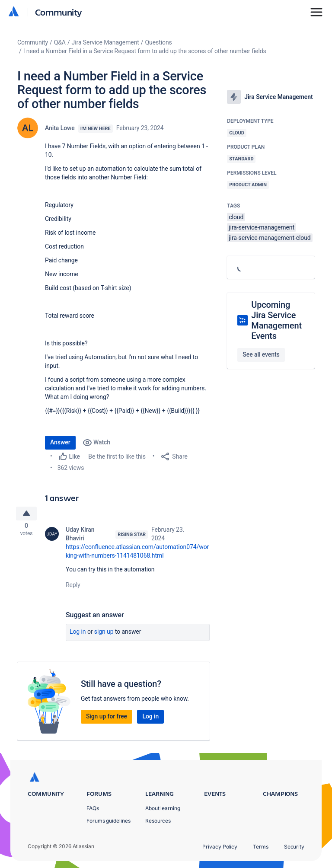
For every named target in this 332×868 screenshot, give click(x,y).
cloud (236, 217)
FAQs (93, 808)
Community (59, 12)
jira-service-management (262, 227)
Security (294, 847)
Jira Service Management (105, 42)
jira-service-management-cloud (270, 238)
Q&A (60, 42)
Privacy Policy (220, 847)
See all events (261, 354)
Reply (73, 587)
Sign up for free (107, 718)
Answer (60, 442)
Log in (78, 634)
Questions (159, 42)
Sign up (104, 634)
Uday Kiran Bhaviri (80, 536)
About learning (163, 808)
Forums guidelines (109, 821)
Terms (261, 847)
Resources (158, 821)
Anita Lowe (60, 128)
